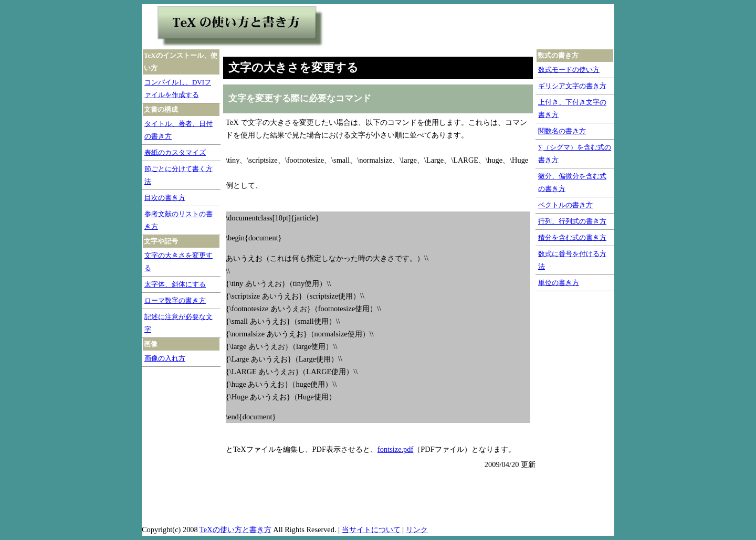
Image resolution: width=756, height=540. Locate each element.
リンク (417, 530)
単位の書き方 (559, 283)
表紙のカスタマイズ (175, 152)
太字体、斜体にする (175, 284)
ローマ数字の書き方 (175, 300)
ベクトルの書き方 (565, 205)
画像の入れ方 (165, 358)
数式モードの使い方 (569, 70)
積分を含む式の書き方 (572, 237)
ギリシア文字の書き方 (572, 86)
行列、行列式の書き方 (572, 221)
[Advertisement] (464, 27)
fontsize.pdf (395, 449)
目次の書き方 (165, 198)
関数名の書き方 (562, 131)
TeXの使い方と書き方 (235, 530)
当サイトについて (371, 530)
